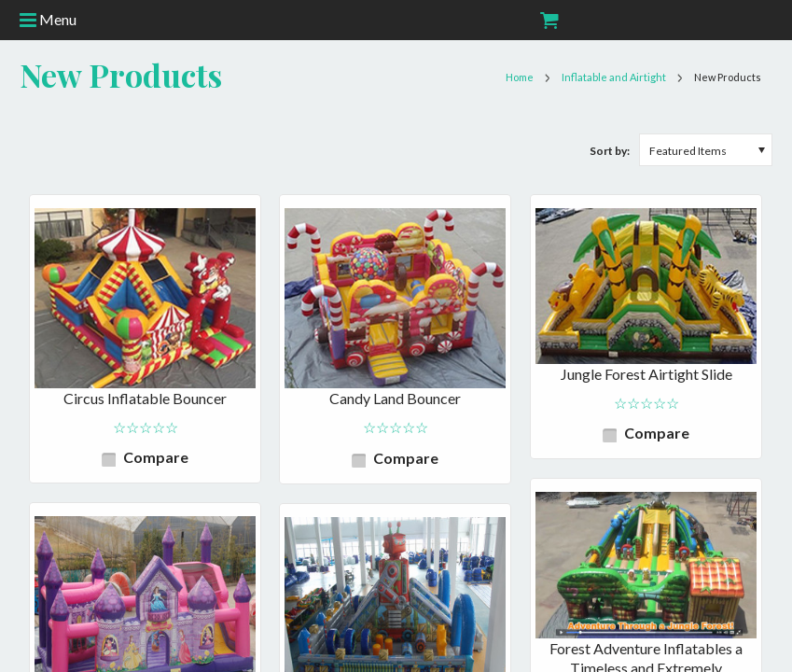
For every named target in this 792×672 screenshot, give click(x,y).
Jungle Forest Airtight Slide (646, 374)
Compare (156, 457)
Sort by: (610, 151)
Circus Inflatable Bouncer (145, 398)
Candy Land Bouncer (395, 398)
